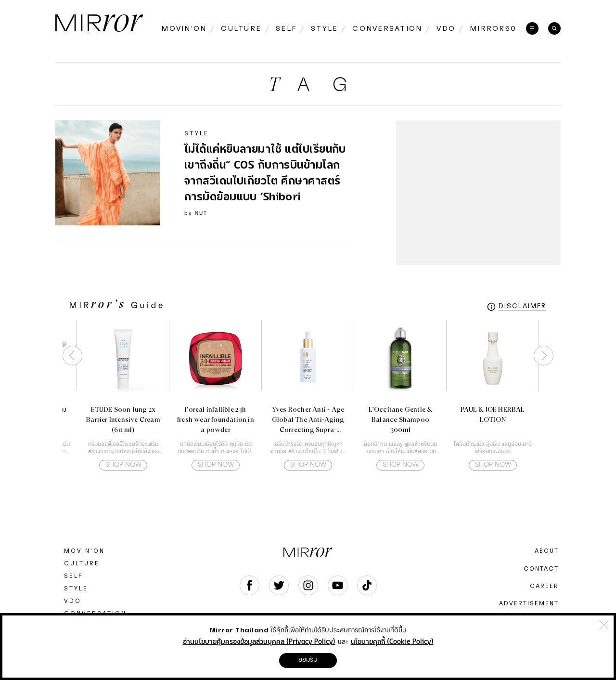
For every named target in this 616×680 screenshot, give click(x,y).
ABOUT (547, 551)
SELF (73, 576)
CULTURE (82, 563)
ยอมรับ (308, 660)
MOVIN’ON (84, 551)
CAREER (544, 586)
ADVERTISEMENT (529, 603)
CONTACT (541, 569)
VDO (73, 601)
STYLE (76, 588)
